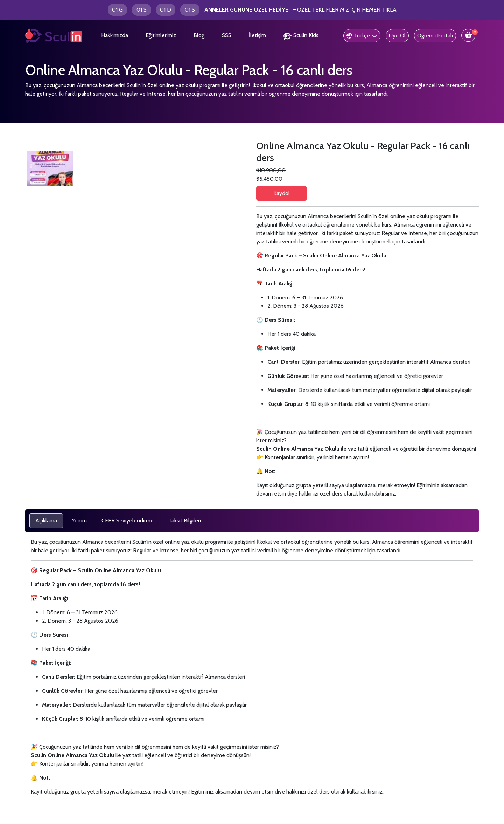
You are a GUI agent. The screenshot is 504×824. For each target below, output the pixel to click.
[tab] (46, 521)
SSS (227, 35)
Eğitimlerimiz (161, 35)
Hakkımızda (115, 35)
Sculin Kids (301, 36)
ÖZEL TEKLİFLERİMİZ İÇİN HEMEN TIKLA (347, 10)
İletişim (257, 35)
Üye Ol (397, 36)
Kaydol (282, 193)
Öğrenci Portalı (435, 36)
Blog (199, 35)
